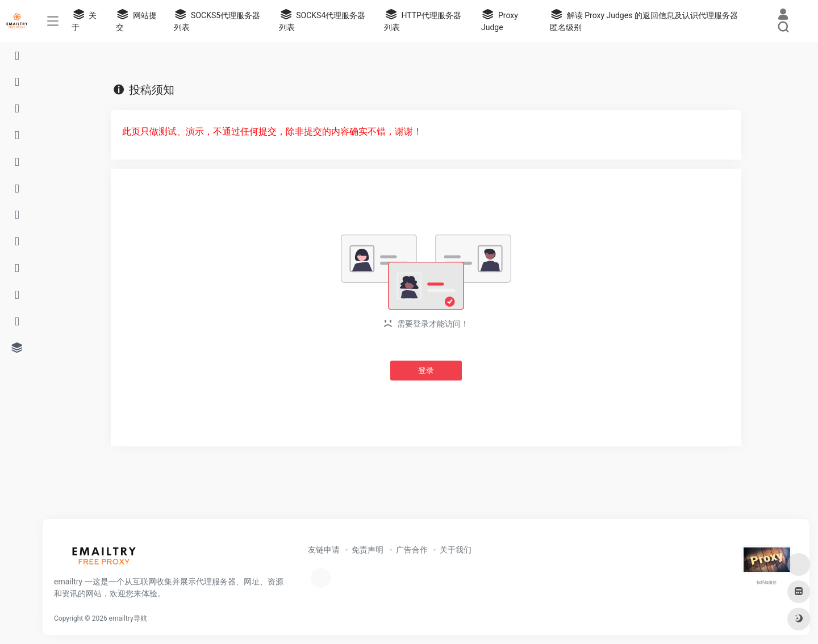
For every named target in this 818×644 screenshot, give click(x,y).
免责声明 (368, 550)
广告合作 (412, 550)
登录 (426, 370)
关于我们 (456, 550)
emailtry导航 (128, 618)
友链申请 (324, 550)
